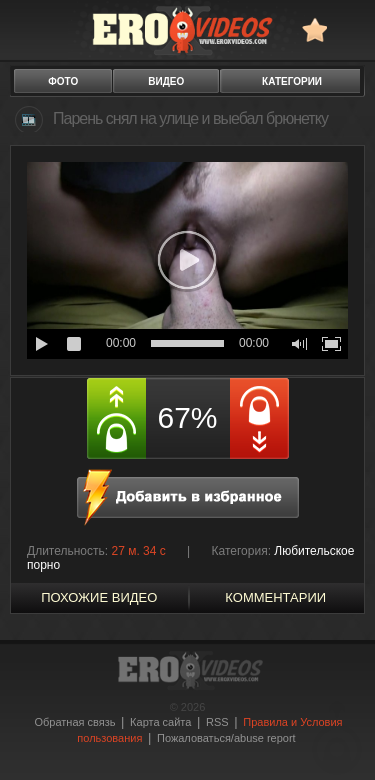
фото (63, 81)
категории (292, 81)
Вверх (337, 737)
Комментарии (275, 597)
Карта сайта (160, 722)
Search (350, 29)
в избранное (314, 29)
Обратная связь (74, 722)
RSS (217, 722)
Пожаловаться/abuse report (226, 738)
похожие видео (99, 597)
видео (166, 81)
